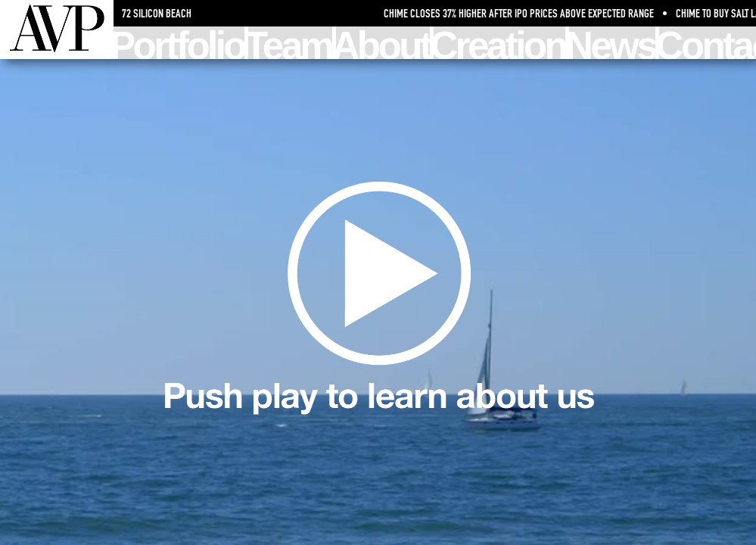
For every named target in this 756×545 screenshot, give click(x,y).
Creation (499, 43)
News (612, 43)
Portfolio (179, 43)
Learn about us (378, 303)
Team (290, 43)
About (383, 43)
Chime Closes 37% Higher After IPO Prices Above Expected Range (522, 13)
